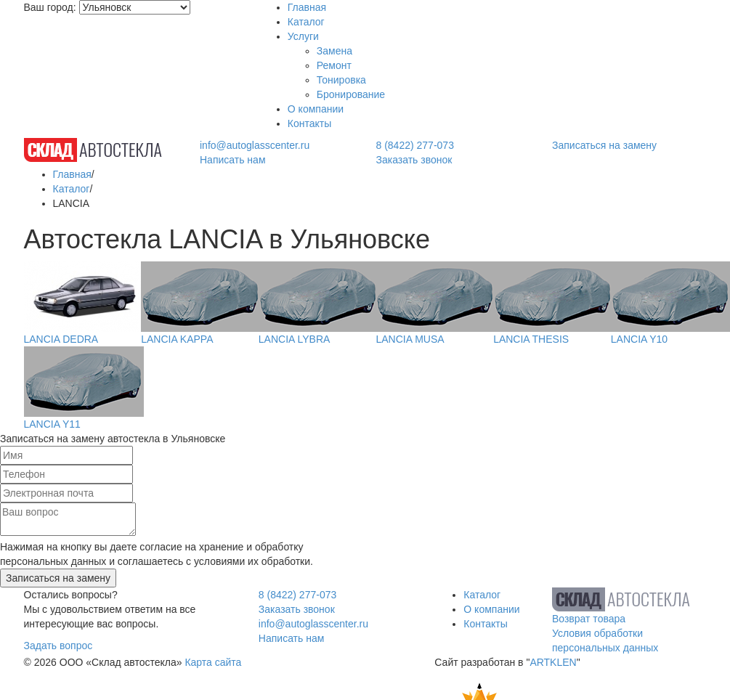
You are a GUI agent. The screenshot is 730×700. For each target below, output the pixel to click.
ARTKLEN (553, 662)
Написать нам (233, 160)
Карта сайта (213, 662)
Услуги (303, 36)
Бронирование (351, 94)
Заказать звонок (414, 160)
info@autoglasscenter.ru (255, 145)
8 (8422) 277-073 (415, 145)
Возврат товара (589, 619)
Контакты (309, 123)
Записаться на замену (604, 145)
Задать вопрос (58, 646)
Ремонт (334, 65)
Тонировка (341, 80)
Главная (307, 7)
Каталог (306, 22)
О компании (316, 109)
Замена (334, 51)
